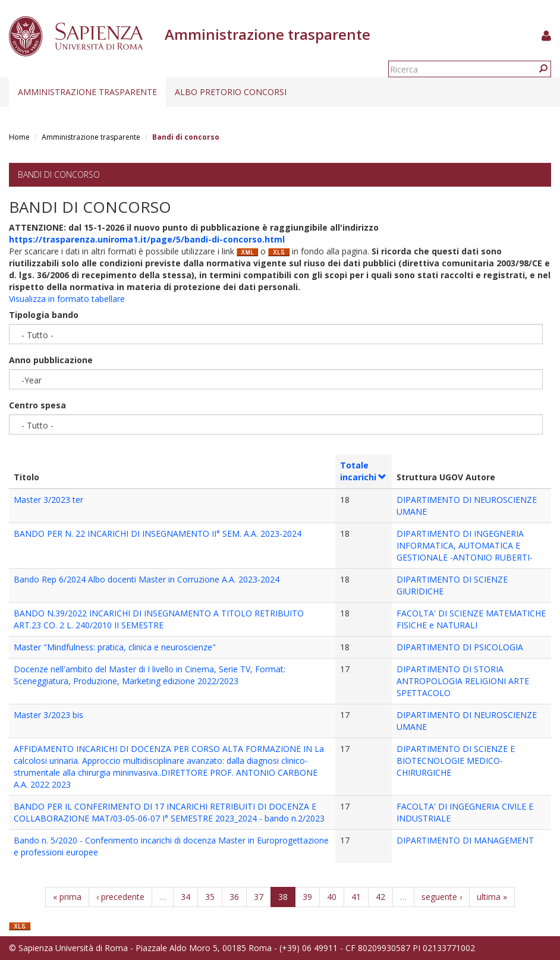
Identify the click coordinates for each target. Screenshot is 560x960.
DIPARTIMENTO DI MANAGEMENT (465, 840)
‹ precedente (120, 897)
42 (380, 897)
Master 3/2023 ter (48, 500)
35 (210, 897)
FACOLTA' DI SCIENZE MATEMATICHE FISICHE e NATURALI (471, 619)
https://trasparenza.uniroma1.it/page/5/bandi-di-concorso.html (147, 239)
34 (185, 897)
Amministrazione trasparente (87, 92)
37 (259, 897)
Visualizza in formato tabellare (67, 299)
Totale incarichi (364, 471)
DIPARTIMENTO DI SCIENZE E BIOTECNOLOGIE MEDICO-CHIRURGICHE (456, 761)
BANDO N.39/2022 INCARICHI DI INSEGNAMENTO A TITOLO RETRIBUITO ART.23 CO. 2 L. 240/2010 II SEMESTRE (159, 619)
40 (332, 897)
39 (307, 897)
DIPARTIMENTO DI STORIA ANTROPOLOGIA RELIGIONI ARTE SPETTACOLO (463, 681)
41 (356, 897)
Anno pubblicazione (51, 360)
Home (19, 137)
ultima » (492, 897)
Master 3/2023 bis (48, 715)
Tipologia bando (44, 315)
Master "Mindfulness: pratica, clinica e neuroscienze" (115, 647)
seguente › (442, 897)
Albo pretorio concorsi (231, 92)
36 (234, 897)
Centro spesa (37, 405)
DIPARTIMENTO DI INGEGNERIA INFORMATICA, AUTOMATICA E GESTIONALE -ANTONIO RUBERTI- (465, 545)
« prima (67, 897)
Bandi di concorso (59, 174)
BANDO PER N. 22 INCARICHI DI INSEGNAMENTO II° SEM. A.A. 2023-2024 (158, 533)
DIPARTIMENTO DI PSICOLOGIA (460, 647)
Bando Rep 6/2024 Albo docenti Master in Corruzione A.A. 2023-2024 (147, 579)
